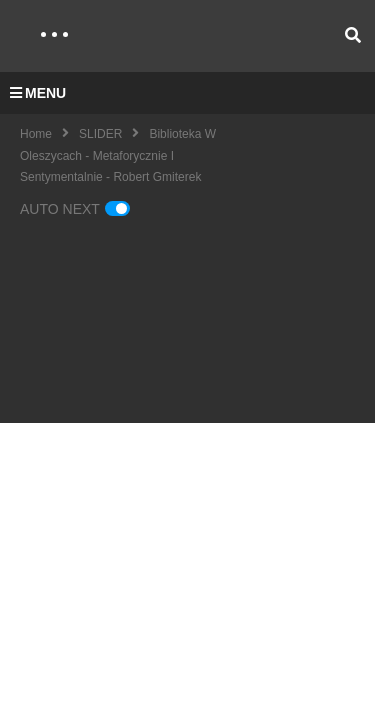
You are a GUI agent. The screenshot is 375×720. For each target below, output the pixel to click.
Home (36, 134)
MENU (38, 93)
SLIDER (100, 134)
